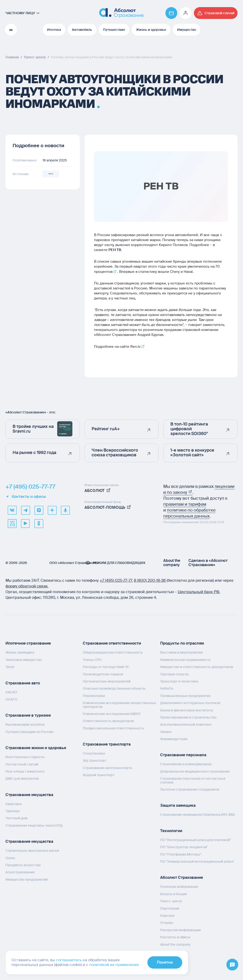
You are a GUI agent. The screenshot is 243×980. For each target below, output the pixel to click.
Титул (10, 667)
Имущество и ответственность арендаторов (197, 667)
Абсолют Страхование (182, 877)
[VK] (12, 510)
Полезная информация (179, 887)
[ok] (39, 523)
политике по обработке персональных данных (189, 513)
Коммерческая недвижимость (185, 660)
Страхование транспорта (107, 744)
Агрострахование (20, 872)
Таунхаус (13, 811)
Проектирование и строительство (188, 717)
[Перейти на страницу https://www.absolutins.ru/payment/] (171, 13)
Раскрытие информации (180, 930)
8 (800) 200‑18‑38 (150, 580)
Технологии (171, 831)
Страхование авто (23, 683)
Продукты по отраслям (182, 643)
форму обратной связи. (27, 586)
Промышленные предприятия (185, 696)
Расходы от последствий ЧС (106, 667)
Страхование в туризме (28, 715)
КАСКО (11, 692)
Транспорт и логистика (179, 681)
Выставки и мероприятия (181, 652)
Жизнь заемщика (20, 652)
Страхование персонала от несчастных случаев (193, 780)
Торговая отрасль (175, 674)
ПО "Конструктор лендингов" (184, 847)
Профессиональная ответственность (113, 728)
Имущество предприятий (27, 879)
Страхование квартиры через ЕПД (34, 825)
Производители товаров (103, 674)
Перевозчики (94, 696)
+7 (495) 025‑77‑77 (116, 580)
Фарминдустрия (174, 739)
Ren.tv (135, 347)
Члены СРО (92, 660)
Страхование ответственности (112, 643)
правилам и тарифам (185, 504)
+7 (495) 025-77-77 (30, 487)
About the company (172, 563)
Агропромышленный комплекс (186, 724)
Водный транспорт (99, 775)
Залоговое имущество (23, 660)
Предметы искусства (23, 865)
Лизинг (166, 732)
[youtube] (25, 523)
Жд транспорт (95, 760)
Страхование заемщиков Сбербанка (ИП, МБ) (197, 815)
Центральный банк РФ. (199, 592)
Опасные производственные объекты (114, 688)
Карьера (167, 916)
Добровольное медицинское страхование (195, 771)
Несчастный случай (22, 764)
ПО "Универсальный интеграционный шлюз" (197, 861)
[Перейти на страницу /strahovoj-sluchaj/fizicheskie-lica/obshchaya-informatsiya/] (216, 13)
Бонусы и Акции (173, 894)
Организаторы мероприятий (107, 681)
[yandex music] (65, 510)
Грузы (10, 858)
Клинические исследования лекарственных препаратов (119, 705)
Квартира (14, 804)
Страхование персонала (183, 755)
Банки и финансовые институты (187, 710)
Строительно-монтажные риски (32, 851)
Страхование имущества (29, 795)
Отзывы (167, 923)
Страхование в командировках (186, 764)
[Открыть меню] (232, 965)
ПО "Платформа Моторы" (181, 854)
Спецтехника (94, 753)
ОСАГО (11, 699)
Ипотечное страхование (28, 643)
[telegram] (25, 510)
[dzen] (52, 510)
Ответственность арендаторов (108, 721)
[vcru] (12, 523)
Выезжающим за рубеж (25, 724)
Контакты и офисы (26, 497)
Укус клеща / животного (25, 771)
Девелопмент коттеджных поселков (190, 703)
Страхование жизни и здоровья (36, 748)
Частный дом (16, 818)
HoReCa (167, 688)
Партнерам (170, 908)
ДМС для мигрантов (22, 779)
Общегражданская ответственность (113, 652)
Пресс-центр (171, 901)
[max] (39, 510)
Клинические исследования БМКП (112, 714)
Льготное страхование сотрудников (190, 789)
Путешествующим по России (29, 732)
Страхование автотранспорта (107, 768)
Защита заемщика (178, 805)
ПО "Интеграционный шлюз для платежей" (196, 840)
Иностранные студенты (25, 757)
